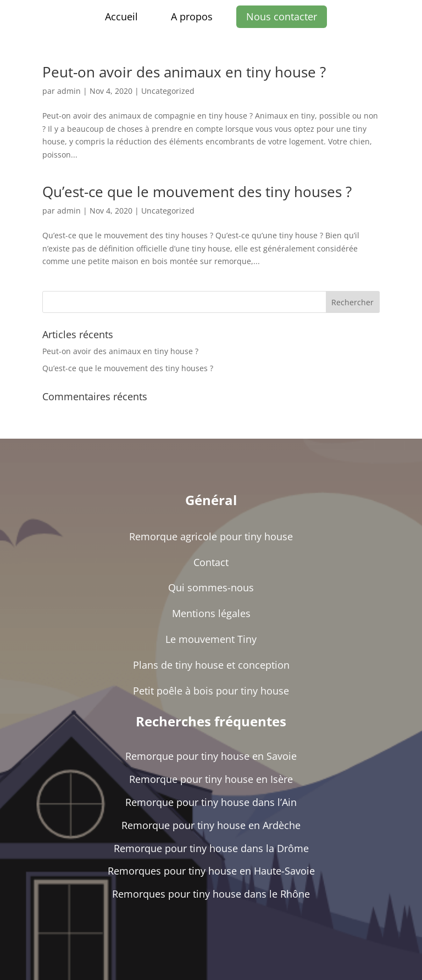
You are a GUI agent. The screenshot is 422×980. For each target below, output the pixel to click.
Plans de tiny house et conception (211, 665)
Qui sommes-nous (211, 587)
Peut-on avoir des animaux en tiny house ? (184, 72)
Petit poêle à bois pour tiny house (211, 691)
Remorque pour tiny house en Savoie (211, 756)
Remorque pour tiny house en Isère (211, 779)
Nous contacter (282, 16)
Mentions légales (211, 613)
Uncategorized (168, 91)
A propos (192, 16)
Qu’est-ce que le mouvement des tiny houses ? (197, 192)
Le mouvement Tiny (211, 639)
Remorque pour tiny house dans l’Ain (211, 802)
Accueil (121, 16)
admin (69, 91)
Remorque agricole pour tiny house (211, 536)
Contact (211, 562)
